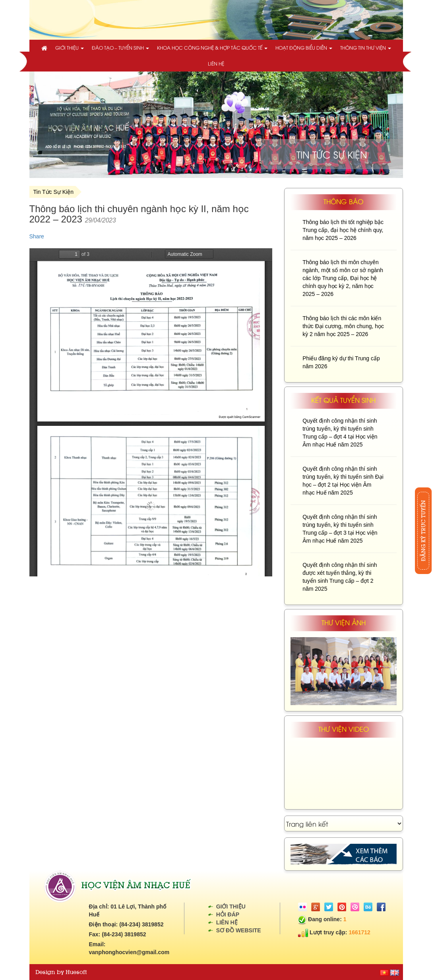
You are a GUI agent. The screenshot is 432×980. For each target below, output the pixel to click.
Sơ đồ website (239, 930)
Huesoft (76, 972)
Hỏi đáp (228, 914)
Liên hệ (216, 63)
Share (37, 236)
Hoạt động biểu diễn (304, 47)
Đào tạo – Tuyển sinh (120, 47)
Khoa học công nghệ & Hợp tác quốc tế (212, 47)
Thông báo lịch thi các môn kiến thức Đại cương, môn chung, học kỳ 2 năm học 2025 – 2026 (343, 326)
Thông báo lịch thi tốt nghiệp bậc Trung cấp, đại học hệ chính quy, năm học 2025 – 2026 (343, 230)
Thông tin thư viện (366, 47)
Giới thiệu (70, 47)
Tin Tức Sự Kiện (53, 192)
